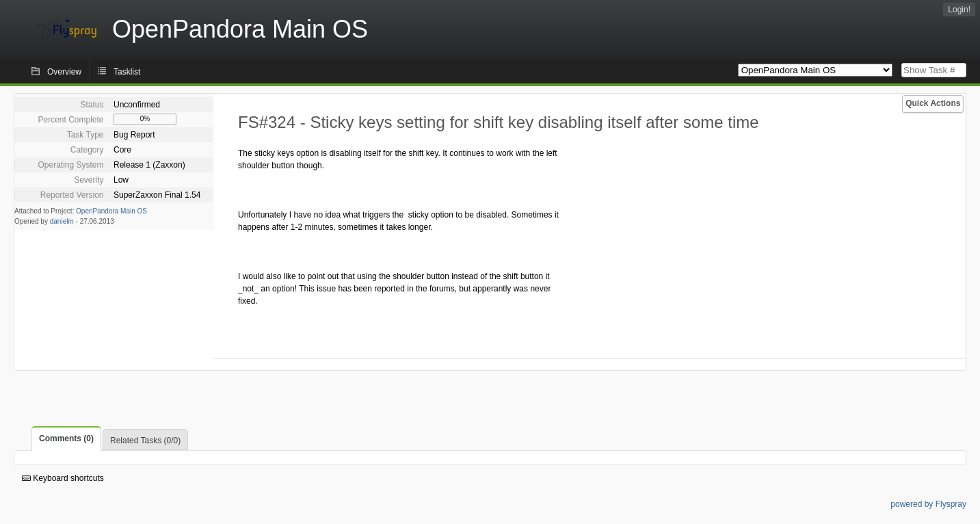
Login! (959, 10)
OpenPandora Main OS (111, 211)
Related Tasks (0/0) (145, 441)
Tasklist (127, 72)
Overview (64, 72)
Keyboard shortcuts (63, 478)
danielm (62, 221)
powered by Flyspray (928, 504)
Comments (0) (66, 438)
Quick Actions (933, 103)
